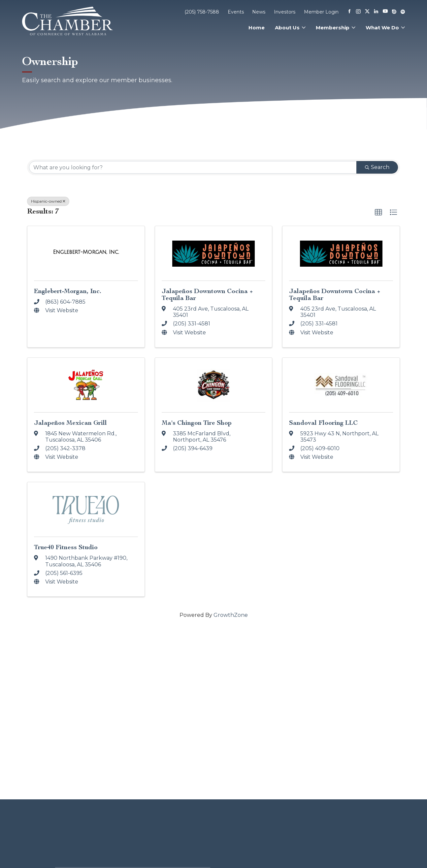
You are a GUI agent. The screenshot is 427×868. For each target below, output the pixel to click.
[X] (367, 12)
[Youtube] (385, 12)
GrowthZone (231, 615)
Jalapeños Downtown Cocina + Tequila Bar (207, 294)
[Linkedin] (376, 12)
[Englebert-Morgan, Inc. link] (86, 252)
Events (236, 12)
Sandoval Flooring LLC (323, 423)
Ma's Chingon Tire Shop (197, 423)
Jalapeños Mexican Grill (70, 423)
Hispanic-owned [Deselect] (48, 201)
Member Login (321, 12)
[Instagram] (358, 12)
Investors (285, 12)
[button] (378, 213)
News (259, 12)
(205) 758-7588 (202, 12)
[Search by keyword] (193, 167)
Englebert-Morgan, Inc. (68, 291)
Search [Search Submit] (377, 167)
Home (257, 28)
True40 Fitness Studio (66, 547)
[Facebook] (349, 12)
